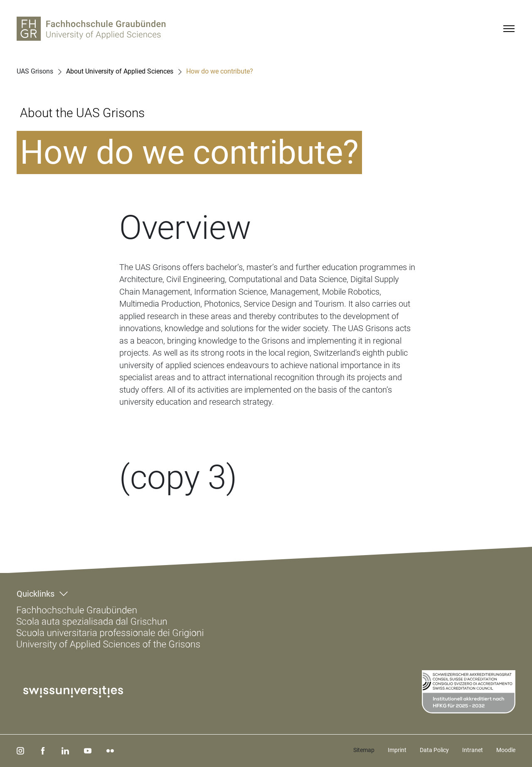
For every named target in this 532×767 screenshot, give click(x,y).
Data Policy (434, 750)
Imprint (397, 750)
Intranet (473, 750)
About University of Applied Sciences (120, 71)
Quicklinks (36, 594)
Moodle (506, 750)
